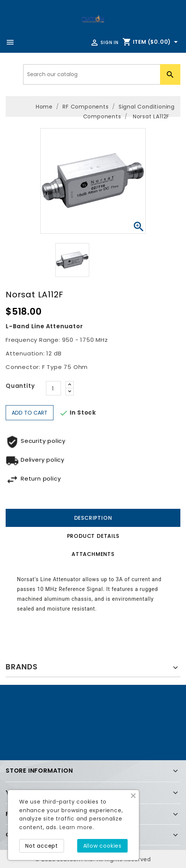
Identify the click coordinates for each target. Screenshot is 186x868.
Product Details (93, 536)
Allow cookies (102, 846)
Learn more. (77, 827)
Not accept (42, 846)
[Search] (102, 74)
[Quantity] (53, 388)
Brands (22, 667)
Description (93, 518)
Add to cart (30, 413)
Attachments (93, 554)
